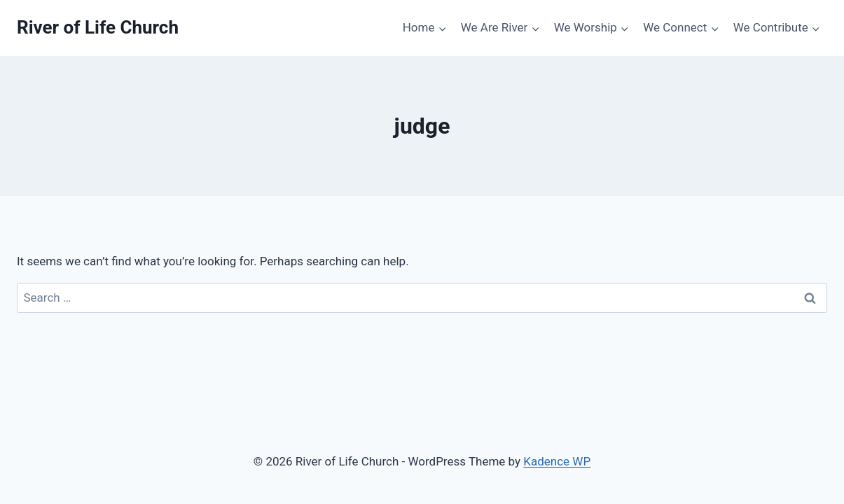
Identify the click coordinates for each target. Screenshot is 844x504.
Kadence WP (557, 461)
